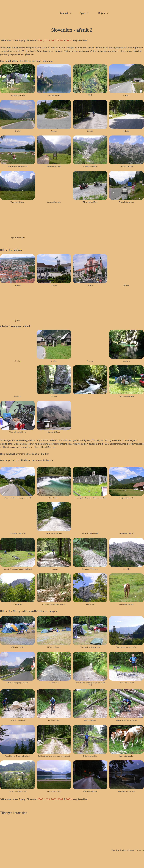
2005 (54, 40)
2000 (40, 40)
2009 (69, 40)
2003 (47, 40)
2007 (60, 40)
